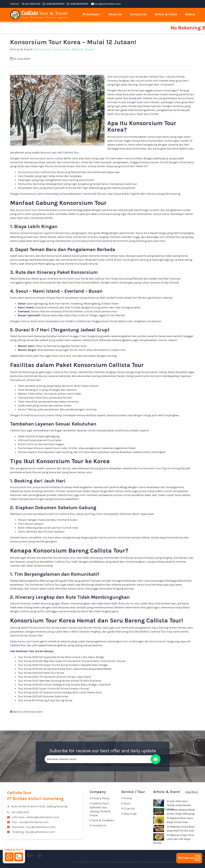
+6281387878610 (53, 4)
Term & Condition (102, 820)
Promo (127, 798)
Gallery (190, 14)
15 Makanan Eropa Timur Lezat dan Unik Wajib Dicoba (174, 839)
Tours (126, 803)
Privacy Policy (100, 798)
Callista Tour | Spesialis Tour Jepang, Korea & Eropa (100, 809)
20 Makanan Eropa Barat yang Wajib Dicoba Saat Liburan (174, 831)
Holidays (92, 14)
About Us (115, 14)
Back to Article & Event (26, 712)
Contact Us (138, 14)
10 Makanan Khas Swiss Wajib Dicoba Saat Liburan (173, 822)
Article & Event (166, 14)
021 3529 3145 (31, 4)
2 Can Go (128, 809)
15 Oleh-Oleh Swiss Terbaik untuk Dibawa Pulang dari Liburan (172, 805)
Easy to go (129, 814)
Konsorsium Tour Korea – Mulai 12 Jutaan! (65, 49)
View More (192, 792)
